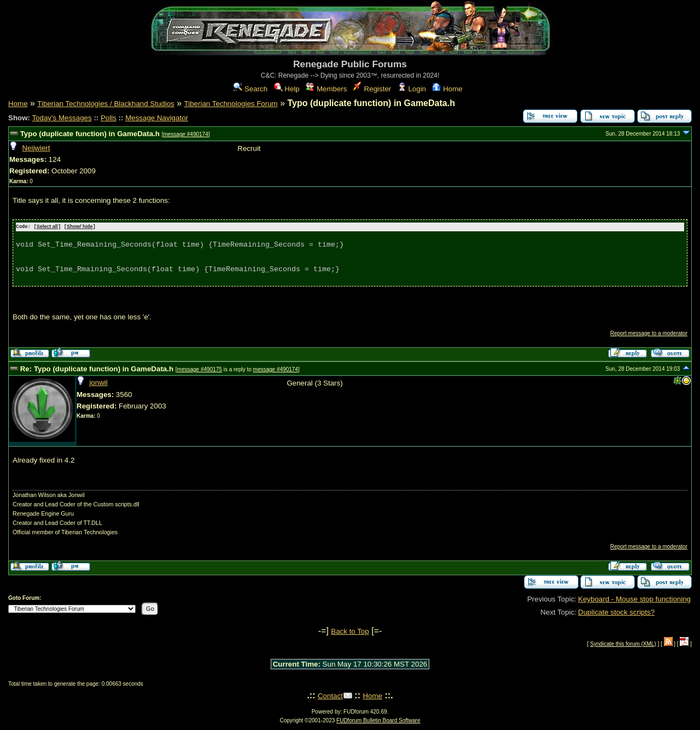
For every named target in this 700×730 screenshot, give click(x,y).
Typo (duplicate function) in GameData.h (90, 134)
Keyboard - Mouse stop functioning (634, 598)
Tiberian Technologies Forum (231, 104)
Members (326, 89)
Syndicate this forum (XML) (623, 643)
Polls (109, 118)
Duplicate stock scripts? (616, 612)
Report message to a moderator (649, 333)
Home (447, 89)
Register (372, 89)
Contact (330, 695)
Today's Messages (62, 118)
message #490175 (200, 369)
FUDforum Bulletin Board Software (378, 720)
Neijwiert (36, 148)
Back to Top (350, 631)
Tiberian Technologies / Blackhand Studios (106, 104)
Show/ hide (80, 227)
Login (412, 89)
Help (287, 89)
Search (250, 89)
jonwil (98, 382)
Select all (47, 227)
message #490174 (185, 134)
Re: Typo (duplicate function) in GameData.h (97, 368)
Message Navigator (157, 118)
